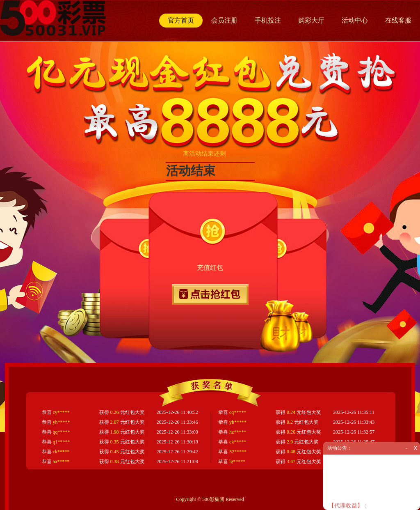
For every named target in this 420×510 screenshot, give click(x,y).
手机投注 (268, 20)
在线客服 (398, 20)
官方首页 (181, 20)
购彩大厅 (311, 20)
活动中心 (355, 20)
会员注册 (224, 20)
